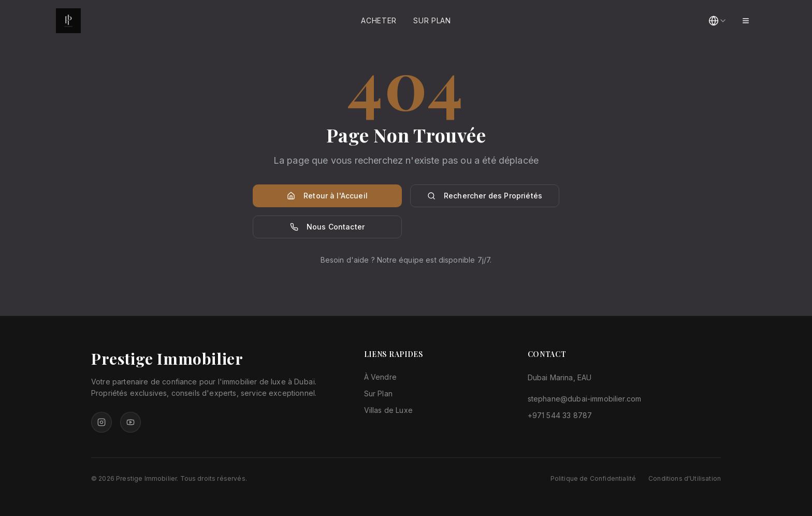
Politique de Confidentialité (593, 478)
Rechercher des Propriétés (485, 196)
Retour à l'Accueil (327, 196)
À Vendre (380, 377)
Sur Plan (432, 20)
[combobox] (718, 21)
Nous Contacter (327, 227)
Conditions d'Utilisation (685, 478)
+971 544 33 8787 (560, 415)
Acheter (379, 20)
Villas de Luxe (388, 410)
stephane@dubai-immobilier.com (585, 399)
